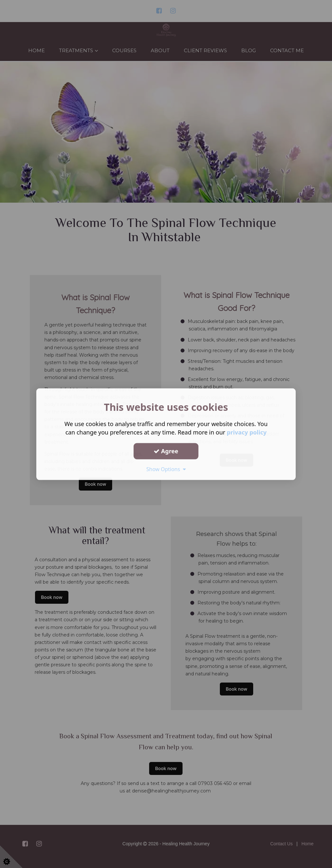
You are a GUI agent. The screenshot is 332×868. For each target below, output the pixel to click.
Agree (166, 451)
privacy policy (247, 432)
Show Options (166, 469)
